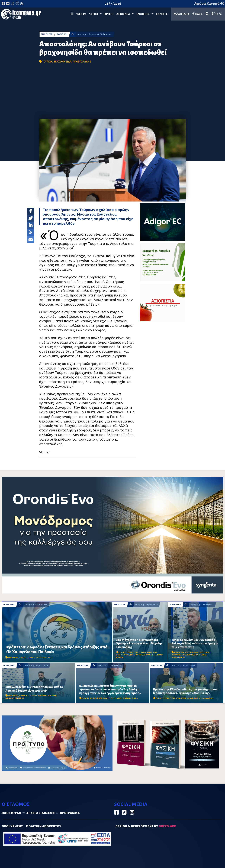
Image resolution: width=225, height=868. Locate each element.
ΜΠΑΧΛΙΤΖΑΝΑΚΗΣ (15, 698)
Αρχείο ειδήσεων (41, 813)
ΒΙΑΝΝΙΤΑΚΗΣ (178, 657)
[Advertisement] (112, 93)
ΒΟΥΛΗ (85, 698)
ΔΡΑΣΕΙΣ (23, 658)
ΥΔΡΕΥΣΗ (42, 696)
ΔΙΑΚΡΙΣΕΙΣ (193, 698)
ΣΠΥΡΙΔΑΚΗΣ (146, 652)
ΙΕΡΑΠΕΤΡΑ (9, 605)
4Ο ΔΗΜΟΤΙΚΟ (206, 698)
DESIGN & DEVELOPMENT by (146, 826)
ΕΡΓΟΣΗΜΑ (204, 652)
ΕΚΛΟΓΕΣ (162, 14)
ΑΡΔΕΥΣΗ (52, 696)
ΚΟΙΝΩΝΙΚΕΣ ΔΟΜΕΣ (100, 698)
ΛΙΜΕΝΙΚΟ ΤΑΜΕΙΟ (28, 696)
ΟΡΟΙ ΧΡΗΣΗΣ (12, 826)
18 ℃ (217, 14)
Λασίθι (95, 14)
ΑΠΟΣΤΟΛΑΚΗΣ (82, 62)
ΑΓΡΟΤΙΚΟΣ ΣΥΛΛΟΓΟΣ (182, 655)
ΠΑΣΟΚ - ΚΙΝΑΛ (130, 698)
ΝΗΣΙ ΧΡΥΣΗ (136, 655)
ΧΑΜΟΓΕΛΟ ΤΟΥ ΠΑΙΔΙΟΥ (40, 658)
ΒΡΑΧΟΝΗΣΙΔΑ (62, 62)
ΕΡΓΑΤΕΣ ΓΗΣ (200, 655)
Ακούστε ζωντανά (209, 4)
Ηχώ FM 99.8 (11, 813)
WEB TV (81, 14)
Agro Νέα (125, 14)
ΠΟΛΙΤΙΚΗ (62, 34)
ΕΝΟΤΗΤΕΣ (145, 14)
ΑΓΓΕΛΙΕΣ (182, 14)
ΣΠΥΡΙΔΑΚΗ (116, 698)
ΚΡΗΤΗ (109, 14)
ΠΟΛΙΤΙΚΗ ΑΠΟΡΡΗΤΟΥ (44, 826)
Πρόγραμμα (70, 813)
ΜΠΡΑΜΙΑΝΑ (192, 652)
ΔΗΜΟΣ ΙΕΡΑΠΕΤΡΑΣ (129, 652)
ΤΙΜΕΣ (198, 14)
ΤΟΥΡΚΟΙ (47, 62)
